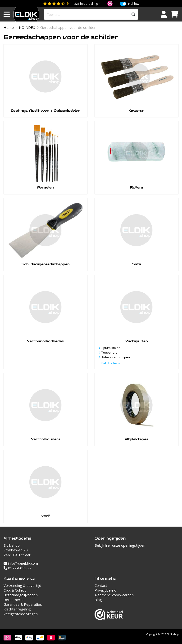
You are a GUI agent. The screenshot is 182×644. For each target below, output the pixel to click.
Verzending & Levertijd (22, 585)
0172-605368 (17, 568)
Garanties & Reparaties (23, 604)
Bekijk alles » (111, 363)
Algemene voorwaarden (114, 595)
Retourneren (14, 600)
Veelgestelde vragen (21, 614)
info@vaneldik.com (21, 563)
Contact (101, 585)
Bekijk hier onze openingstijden (120, 545)
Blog (98, 600)
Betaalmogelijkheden (21, 595)
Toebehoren (110, 352)
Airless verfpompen (116, 357)
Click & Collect (15, 590)
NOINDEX (27, 27)
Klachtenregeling (17, 609)
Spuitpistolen (111, 348)
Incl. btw (134, 4)
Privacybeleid (105, 590)
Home (9, 27)
